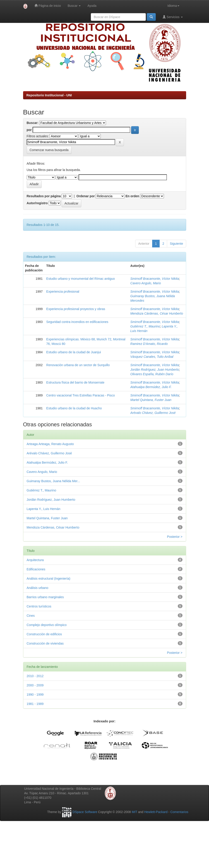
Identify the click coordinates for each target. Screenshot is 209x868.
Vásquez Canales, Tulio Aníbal (152, 357)
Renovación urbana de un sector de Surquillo (78, 365)
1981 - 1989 (35, 704)
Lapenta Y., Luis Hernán (44, 509)
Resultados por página (44, 196)
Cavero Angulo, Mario (146, 283)
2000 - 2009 (35, 685)
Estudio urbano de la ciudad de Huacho (74, 408)
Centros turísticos (39, 606)
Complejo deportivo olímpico (47, 625)
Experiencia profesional (63, 292)
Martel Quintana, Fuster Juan (151, 400)
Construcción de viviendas (45, 643)
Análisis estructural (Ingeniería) (49, 579)
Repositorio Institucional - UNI (49, 95)
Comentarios (179, 812)
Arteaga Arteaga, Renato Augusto (50, 444)
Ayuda (92, 6)
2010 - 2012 (35, 676)
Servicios (173, 17)
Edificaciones (36, 569)
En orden (132, 196)
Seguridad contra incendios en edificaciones (77, 322)
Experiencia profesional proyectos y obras (76, 309)
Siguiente (176, 244)
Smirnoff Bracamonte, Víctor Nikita (155, 279)
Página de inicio (48, 6)
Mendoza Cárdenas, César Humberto (157, 313)
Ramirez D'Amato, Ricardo (149, 344)
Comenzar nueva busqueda (49, 150)
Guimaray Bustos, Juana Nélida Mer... (53, 481)
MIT (135, 812)
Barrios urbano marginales (45, 597)
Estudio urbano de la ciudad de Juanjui (73, 352)
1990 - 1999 (35, 695)
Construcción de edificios (44, 634)
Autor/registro (37, 203)
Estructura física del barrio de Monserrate (75, 382)
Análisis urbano (38, 588)
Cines (31, 616)
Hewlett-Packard (156, 812)
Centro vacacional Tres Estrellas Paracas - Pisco (80, 395)
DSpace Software (85, 812)
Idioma (173, 6)
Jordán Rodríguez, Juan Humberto (155, 370)
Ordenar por (86, 196)
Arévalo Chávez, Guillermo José (153, 413)
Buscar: (33, 123)
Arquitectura (35, 560)
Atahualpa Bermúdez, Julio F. (151, 387)
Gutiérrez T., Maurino (145, 326)
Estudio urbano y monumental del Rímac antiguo (80, 279)
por (29, 130)
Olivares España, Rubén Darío (152, 374)
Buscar (74, 6)
